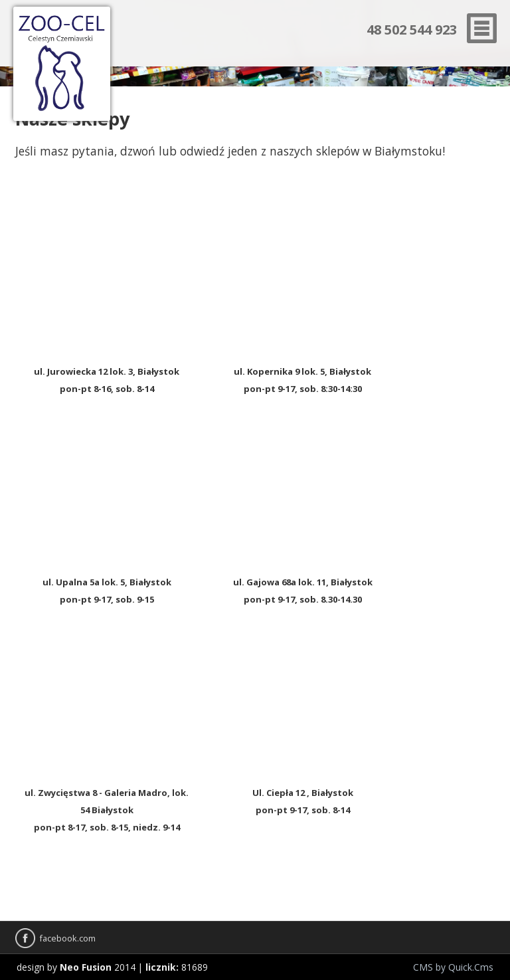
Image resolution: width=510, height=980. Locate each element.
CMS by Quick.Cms (453, 967)
